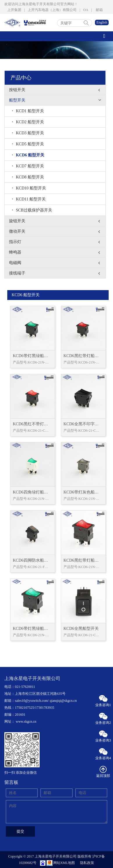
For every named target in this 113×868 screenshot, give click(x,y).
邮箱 (99, 10)
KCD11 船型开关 (29, 199)
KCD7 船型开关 (28, 166)
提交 (20, 831)
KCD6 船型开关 (28, 155)
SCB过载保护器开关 (32, 210)
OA (86, 10)
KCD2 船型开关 (28, 122)
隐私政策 (87, 863)
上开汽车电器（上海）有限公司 (52, 10)
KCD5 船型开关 (28, 144)
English (102, 22)
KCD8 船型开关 (28, 177)
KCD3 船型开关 (28, 133)
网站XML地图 (64, 863)
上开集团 (14, 10)
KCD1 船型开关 (28, 111)
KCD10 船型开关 (29, 188)
